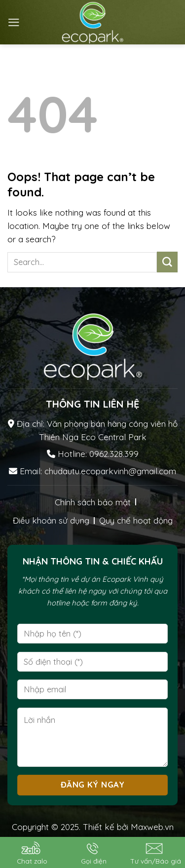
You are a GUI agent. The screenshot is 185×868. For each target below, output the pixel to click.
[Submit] (167, 262)
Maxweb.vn (152, 827)
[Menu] (14, 22)
